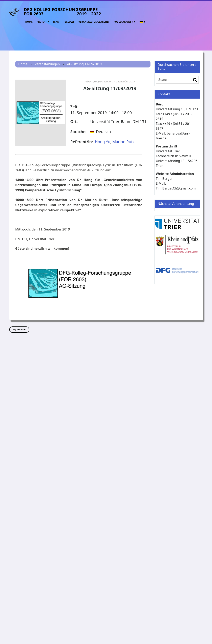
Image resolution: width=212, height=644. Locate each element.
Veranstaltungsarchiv (94, 22)
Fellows (69, 22)
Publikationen (123, 22)
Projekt (42, 22)
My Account (19, 329)
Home (29, 22)
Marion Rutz (123, 142)
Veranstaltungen (47, 64)
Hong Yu (103, 142)
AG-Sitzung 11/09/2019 (84, 64)
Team (56, 22)
